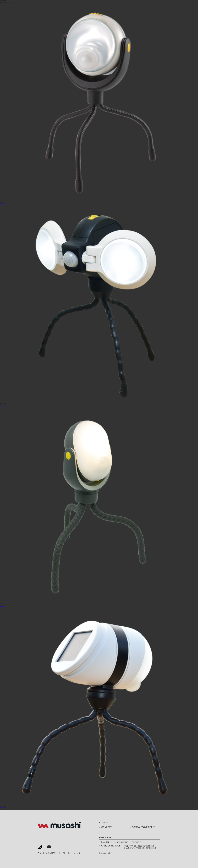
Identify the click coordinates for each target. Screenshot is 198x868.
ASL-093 (2, 808)
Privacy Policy (106, 853)
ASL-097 (2, 606)
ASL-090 (2, 204)
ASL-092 (2, 405)
